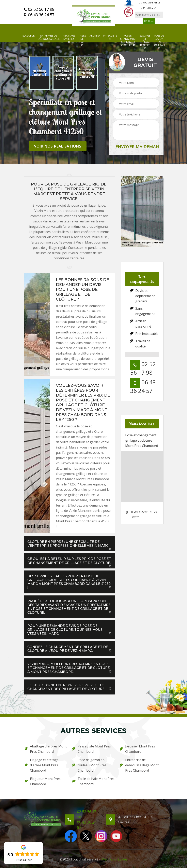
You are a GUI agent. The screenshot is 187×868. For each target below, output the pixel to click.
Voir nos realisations (58, 146)
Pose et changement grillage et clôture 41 (128, 40)
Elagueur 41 (29, 37)
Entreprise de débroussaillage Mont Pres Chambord (139, 765)
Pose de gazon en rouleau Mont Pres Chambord (89, 765)
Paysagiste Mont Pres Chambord (92, 749)
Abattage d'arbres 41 (69, 39)
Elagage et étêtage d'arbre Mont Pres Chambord (42, 765)
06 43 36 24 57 (39, 15)
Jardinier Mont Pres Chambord (137, 749)
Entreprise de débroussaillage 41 (49, 39)
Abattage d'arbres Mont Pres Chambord (46, 749)
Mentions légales (114, 859)
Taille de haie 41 (82, 40)
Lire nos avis (23, 860)
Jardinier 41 (95, 37)
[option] (40, 73)
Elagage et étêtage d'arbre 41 (145, 42)
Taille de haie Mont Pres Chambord (93, 781)
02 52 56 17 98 (39, 9)
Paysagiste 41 (110, 37)
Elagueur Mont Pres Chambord (43, 781)
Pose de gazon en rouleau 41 (159, 42)
